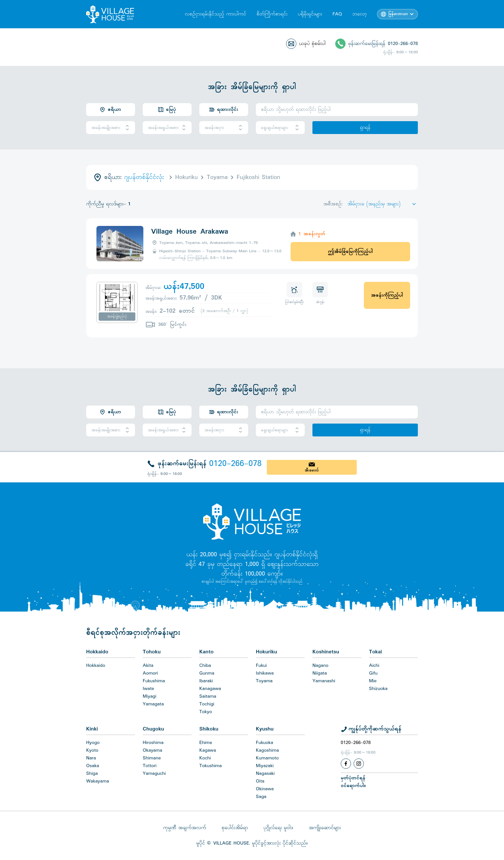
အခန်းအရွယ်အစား (167, 128)
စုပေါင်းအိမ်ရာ (235, 828)
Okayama (153, 750)
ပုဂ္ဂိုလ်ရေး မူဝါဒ (278, 828)
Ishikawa (265, 673)
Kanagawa (210, 689)
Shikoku (209, 729)
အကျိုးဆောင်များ (325, 828)
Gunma (207, 673)
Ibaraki (206, 681)
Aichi (374, 666)
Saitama (208, 696)
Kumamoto (267, 758)
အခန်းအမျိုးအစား (111, 128)
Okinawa (265, 789)
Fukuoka (265, 743)
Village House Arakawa (190, 232)
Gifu (373, 673)
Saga (261, 797)
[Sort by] (383, 204)
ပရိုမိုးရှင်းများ (310, 14)
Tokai (375, 652)
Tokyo (206, 712)
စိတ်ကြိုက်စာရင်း (272, 14)
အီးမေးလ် (312, 470)
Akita (148, 666)
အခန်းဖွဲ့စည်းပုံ (117, 317)
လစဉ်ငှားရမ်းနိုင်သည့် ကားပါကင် (216, 14)
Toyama (264, 681)
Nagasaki (265, 774)
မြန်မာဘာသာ (398, 14)
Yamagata (153, 704)
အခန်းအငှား (224, 128)
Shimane (152, 758)
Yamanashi (324, 681)
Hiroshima (153, 743)
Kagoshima (267, 750)
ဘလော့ (360, 14)
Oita (260, 781)
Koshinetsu (326, 652)
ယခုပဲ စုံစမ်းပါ (312, 44)
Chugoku (153, 729)
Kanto (206, 652)
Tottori (150, 766)
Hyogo (93, 743)
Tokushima (211, 766)
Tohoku (152, 652)
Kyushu (265, 729)
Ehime (206, 743)
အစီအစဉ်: (333, 204)
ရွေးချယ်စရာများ (280, 128)
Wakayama (98, 781)
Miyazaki (265, 766)
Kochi (205, 758)
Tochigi (207, 704)
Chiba (205, 666)
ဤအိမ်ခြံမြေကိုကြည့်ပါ (350, 252)
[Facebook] (346, 764)
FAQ (337, 14)
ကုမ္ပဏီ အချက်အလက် (184, 828)
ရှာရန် (365, 128)
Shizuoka (378, 689)
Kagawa (208, 750)
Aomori (150, 673)
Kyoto (92, 750)
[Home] (252, 521)
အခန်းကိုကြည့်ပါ (387, 295)
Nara (91, 758)
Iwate (148, 689)
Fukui (261, 666)
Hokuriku (266, 652)
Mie (373, 681)
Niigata (320, 673)
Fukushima (154, 681)
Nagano (320, 666)
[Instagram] (359, 764)
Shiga (92, 774)
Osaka (93, 766)
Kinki (92, 729)
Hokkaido (97, 652)
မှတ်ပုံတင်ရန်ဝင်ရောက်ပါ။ (353, 782)
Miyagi (149, 696)
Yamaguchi (154, 774)
